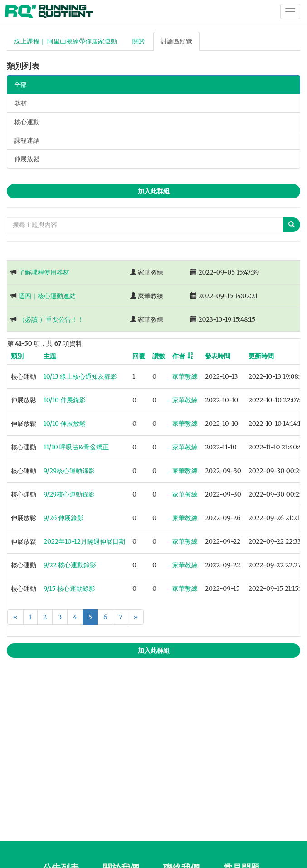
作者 (179, 356)
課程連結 (27, 140)
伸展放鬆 (27, 159)
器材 (20, 103)
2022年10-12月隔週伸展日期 (84, 541)
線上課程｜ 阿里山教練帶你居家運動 (66, 41)
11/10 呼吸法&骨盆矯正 (76, 447)
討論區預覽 (176, 41)
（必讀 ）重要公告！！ (51, 319)
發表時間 (218, 356)
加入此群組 (154, 191)
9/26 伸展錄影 (63, 518)
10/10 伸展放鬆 (65, 424)
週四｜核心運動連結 (47, 296)
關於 (139, 41)
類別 (17, 356)
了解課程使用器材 (44, 272)
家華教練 (185, 376)
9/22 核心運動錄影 (70, 565)
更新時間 (261, 356)
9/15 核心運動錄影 (69, 588)
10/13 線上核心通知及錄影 (80, 376)
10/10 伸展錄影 (65, 400)
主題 (50, 356)
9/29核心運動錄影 (69, 471)
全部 (20, 85)
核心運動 (27, 122)
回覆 (139, 356)
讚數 (159, 356)
